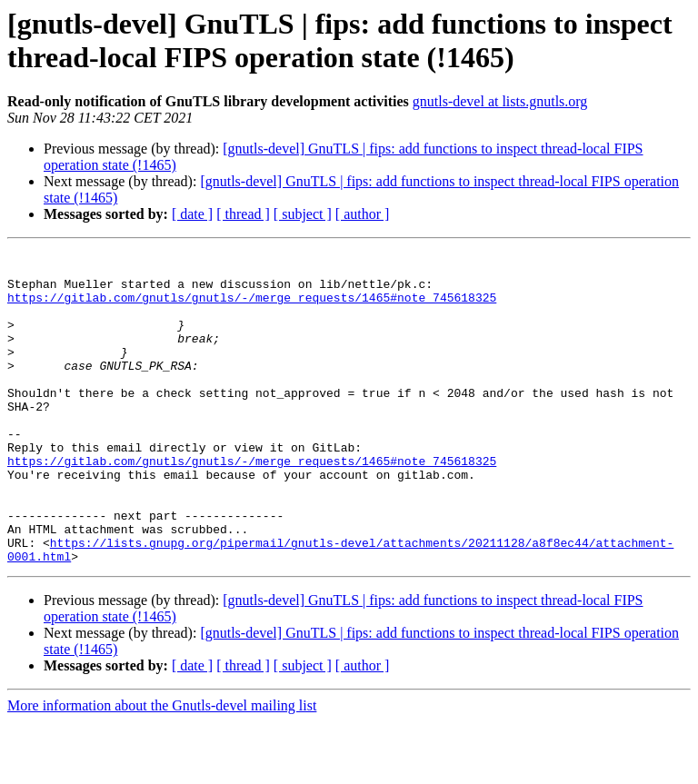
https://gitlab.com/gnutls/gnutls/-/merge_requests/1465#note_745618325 (252, 308)
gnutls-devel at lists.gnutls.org (500, 101)
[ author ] (363, 214)
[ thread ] (243, 214)
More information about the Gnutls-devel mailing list (162, 768)
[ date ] (192, 214)
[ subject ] (303, 214)
